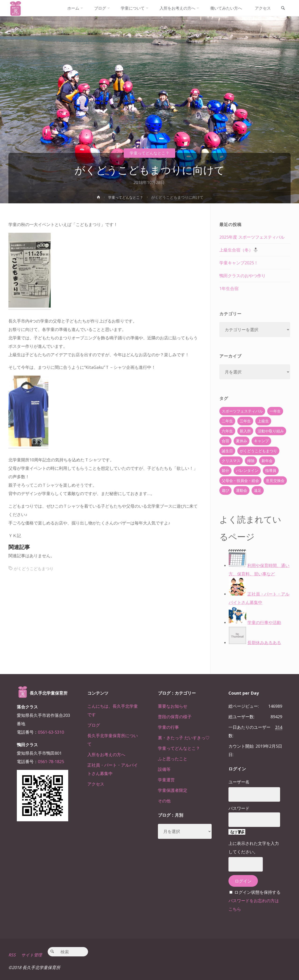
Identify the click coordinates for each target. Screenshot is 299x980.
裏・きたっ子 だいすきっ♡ (184, 738)
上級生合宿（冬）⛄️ (239, 250)
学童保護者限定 (173, 790)
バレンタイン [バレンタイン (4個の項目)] (247, 470)
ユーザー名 (239, 782)
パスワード (239, 808)
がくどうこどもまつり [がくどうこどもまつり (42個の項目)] (258, 451)
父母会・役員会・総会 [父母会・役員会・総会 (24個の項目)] (240, 481)
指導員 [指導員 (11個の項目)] (271, 470)
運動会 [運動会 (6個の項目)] (242, 490)
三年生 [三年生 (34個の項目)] (245, 421)
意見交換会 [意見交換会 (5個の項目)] (275, 481)
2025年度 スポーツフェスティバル (252, 237)
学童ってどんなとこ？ (149, 153)
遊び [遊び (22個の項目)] (225, 490)
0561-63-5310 (51, 732)
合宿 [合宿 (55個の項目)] (225, 441)
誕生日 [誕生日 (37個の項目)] (227, 451)
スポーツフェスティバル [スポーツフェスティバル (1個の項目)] (242, 411)
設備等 (164, 769)
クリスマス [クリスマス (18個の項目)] (231, 461)
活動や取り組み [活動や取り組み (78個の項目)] (271, 431)
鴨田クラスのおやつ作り (242, 276)
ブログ (94, 725)
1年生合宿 (229, 288)
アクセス (96, 784)
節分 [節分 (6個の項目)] (225, 470)
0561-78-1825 (51, 761)
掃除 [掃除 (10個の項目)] (251, 461)
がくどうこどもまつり (35, 568)
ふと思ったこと (173, 759)
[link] (282, 8)
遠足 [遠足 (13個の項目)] (258, 490)
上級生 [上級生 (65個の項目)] (263, 421)
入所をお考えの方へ (106, 754)
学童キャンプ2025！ (239, 263)
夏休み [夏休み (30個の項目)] (242, 441)
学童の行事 (168, 727)
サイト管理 (32, 955)
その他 (164, 801)
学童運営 (166, 780)
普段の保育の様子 (175, 717)
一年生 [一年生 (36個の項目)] (275, 411)
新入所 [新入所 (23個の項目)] (245, 431)
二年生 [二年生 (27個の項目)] (227, 421)
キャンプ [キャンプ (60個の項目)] (261, 441)
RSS (12, 955)
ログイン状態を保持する (257, 892)
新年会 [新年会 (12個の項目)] (267, 461)
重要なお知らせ (173, 706)
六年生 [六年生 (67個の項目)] (227, 431)
